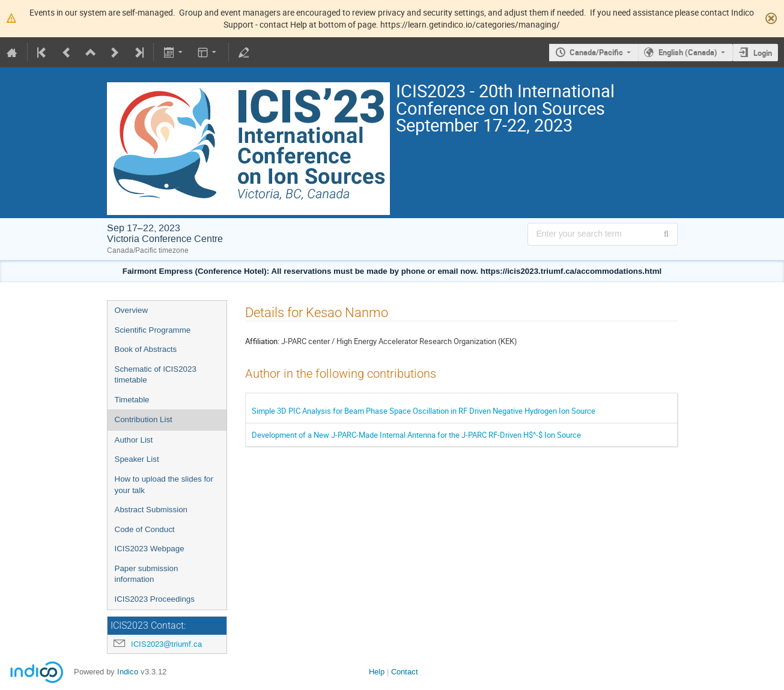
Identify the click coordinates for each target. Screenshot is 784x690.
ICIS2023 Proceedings (155, 599)
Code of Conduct (145, 529)
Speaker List (137, 459)
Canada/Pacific (596, 52)
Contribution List (144, 419)
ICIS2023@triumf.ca (166, 644)
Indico (128, 672)
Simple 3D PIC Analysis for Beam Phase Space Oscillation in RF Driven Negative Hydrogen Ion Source (424, 411)
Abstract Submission (151, 510)
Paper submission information (147, 574)
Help (377, 672)
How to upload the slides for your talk (164, 485)
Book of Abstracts (146, 349)
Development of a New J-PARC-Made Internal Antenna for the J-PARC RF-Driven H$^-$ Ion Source (416, 435)
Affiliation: (262, 341)
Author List (134, 440)
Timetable (132, 400)
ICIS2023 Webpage (150, 549)
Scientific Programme (153, 330)
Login (763, 53)
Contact (405, 672)
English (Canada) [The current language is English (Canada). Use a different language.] (688, 52)
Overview (132, 310)
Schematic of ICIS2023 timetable (156, 375)
